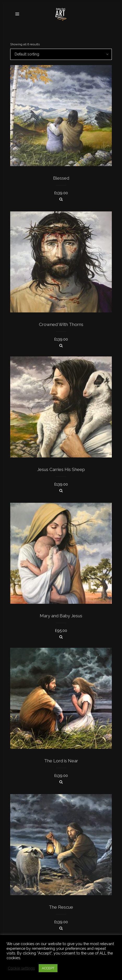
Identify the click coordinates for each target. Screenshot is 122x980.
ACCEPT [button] (48, 968)
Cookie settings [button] (21, 968)
